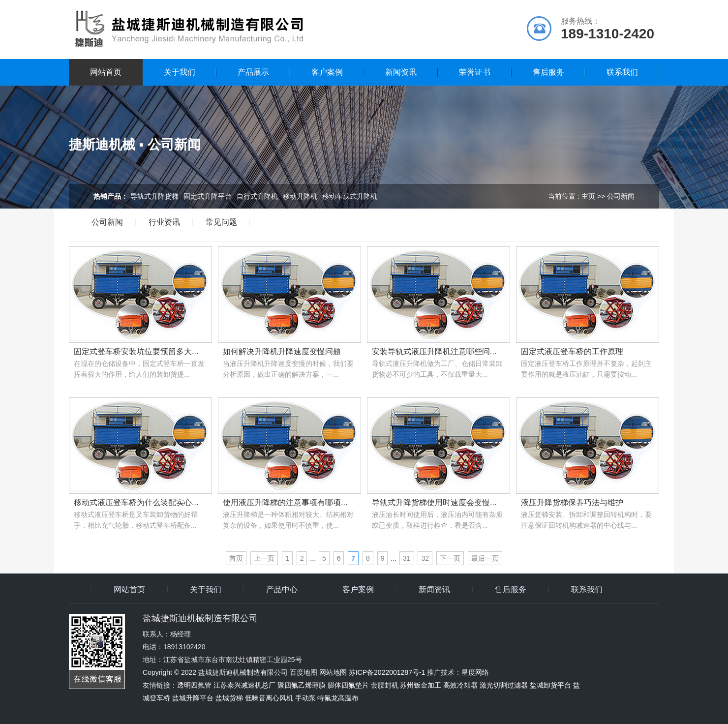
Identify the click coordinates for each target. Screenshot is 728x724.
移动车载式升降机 (350, 196)
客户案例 (327, 72)
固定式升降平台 (208, 196)
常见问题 (221, 222)
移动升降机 (300, 196)
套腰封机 (385, 685)
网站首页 (106, 72)
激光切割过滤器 (504, 685)
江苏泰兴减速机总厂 (244, 685)
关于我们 (180, 72)
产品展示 (253, 72)
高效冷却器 (460, 685)
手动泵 (305, 698)
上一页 (264, 558)
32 (425, 558)
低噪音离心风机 (269, 698)
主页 (588, 196)
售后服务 (548, 72)
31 (407, 558)
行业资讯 (164, 222)
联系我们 (622, 72)
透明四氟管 (194, 685)
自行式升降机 (257, 196)
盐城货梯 (229, 698)
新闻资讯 (401, 72)
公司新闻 (107, 222)
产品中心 (282, 590)
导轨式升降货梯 (154, 196)
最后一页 (485, 558)
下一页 (450, 558)
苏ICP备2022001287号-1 (387, 672)
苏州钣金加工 (421, 685)
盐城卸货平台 (550, 685)
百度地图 (303, 672)
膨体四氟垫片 (348, 685)
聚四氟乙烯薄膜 (302, 685)
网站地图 (333, 672)
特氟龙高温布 (338, 698)
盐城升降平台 (193, 698)
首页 (236, 558)
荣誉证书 (475, 72)
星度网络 (475, 672)
